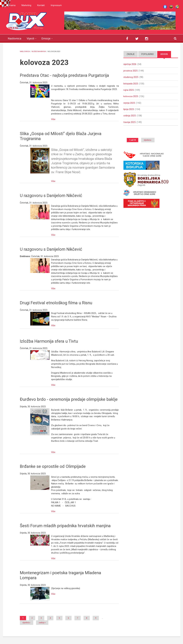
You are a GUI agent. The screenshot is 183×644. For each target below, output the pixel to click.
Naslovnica (15, 38)
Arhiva (164, 54)
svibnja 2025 (130, 116)
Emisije (46, 38)
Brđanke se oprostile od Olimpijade (53, 466)
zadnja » (42, 623)
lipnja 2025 (129, 110)
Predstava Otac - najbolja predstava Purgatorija (64, 75)
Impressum (56, 5)
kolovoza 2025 (131, 97)
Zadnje (131, 54)
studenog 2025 (131, 77)
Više (53, 119)
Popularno (148, 54)
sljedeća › (27, 623)
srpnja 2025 (129, 103)
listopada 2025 (131, 84)
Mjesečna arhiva (39, 52)
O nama (12, 5)
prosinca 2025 (130, 71)
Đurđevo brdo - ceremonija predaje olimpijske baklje (69, 399)
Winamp (171, 7)
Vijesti (30, 38)
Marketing (26, 5)
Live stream (165, 7)
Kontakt (41, 5)
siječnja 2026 (130, 64)
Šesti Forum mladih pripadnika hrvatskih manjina (65, 526)
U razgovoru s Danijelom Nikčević (51, 196)
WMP (177, 7)
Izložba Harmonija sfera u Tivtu (49, 341)
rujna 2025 (129, 90)
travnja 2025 (129, 123)
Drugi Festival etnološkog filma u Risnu (56, 303)
